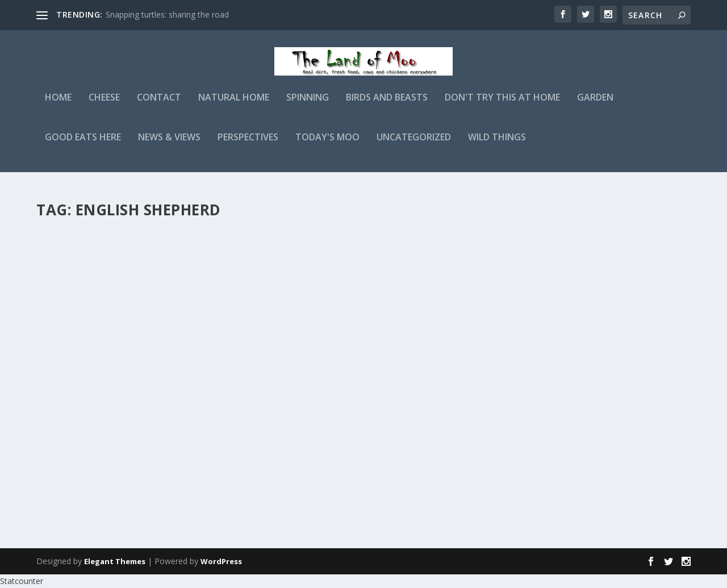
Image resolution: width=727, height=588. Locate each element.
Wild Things (497, 146)
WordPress (221, 561)
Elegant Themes (115, 561)
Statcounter (22, 581)
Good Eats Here (83, 146)
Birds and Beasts (387, 106)
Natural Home (234, 106)
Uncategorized (414, 146)
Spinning (308, 106)
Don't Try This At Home (502, 106)
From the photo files (104, 413)
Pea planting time (96, 243)
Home (58, 106)
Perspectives (248, 146)
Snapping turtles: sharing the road (167, 14)
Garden (595, 106)
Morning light (337, 243)
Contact (159, 106)
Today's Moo (327, 146)
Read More (78, 360)
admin (68, 261)
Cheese (104, 106)
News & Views (169, 146)
